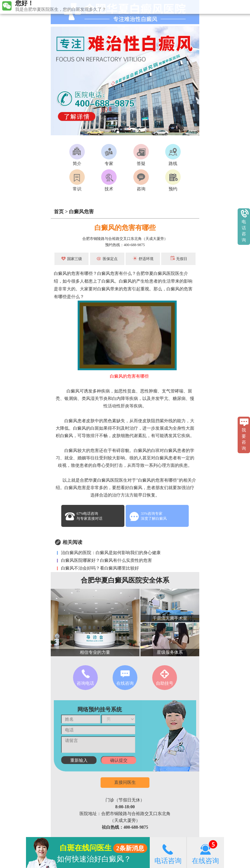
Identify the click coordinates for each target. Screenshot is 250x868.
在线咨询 (205, 852)
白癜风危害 (81, 212)
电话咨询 (168, 852)
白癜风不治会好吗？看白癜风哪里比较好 (99, 568)
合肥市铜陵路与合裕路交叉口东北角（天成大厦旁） (125, 239)
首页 (59, 212)
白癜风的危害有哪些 (125, 228)
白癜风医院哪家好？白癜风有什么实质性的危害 (106, 560)
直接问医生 (125, 782)
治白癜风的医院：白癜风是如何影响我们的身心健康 (110, 553)
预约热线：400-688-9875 (125, 245)
